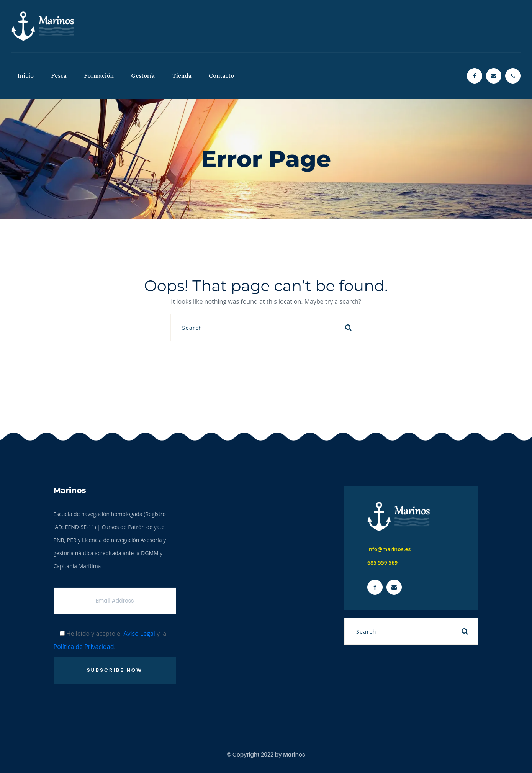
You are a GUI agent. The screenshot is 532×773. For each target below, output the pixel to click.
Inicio (25, 76)
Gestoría (143, 76)
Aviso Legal (139, 634)
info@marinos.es (389, 549)
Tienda (182, 76)
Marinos (294, 755)
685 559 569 (382, 563)
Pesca (59, 76)
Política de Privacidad (84, 647)
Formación (99, 76)
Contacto (221, 76)
